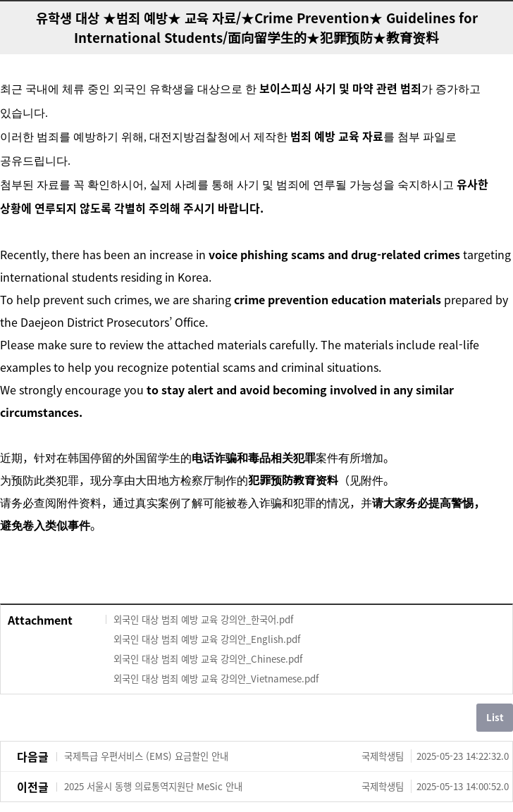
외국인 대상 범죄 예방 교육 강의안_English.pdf (207, 639)
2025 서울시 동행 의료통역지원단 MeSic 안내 (286, 787)
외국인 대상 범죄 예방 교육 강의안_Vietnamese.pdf (216, 679)
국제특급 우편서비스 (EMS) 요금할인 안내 (286, 756)
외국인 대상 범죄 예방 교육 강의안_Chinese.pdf (208, 659)
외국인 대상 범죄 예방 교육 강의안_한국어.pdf (203, 619)
